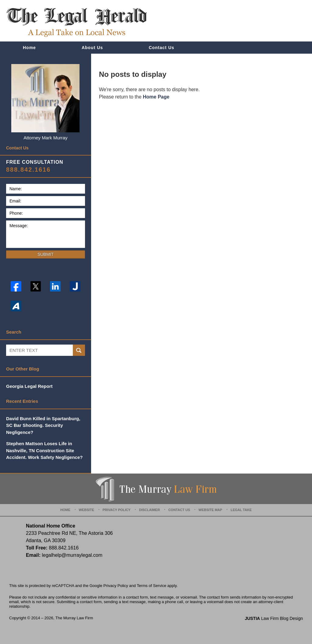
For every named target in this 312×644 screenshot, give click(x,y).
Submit (46, 254)
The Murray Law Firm (74, 618)
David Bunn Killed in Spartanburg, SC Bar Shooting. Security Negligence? (43, 425)
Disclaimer (149, 510)
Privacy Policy (117, 510)
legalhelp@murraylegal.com (72, 555)
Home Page (156, 97)
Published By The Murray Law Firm (268, 21)
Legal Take (241, 510)
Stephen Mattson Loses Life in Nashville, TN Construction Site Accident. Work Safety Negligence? (44, 450)
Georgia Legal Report (29, 386)
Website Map (211, 510)
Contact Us (161, 48)
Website (87, 510)
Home (29, 48)
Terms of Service (152, 586)
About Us (92, 48)
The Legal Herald (76, 22)
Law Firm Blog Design (274, 618)
